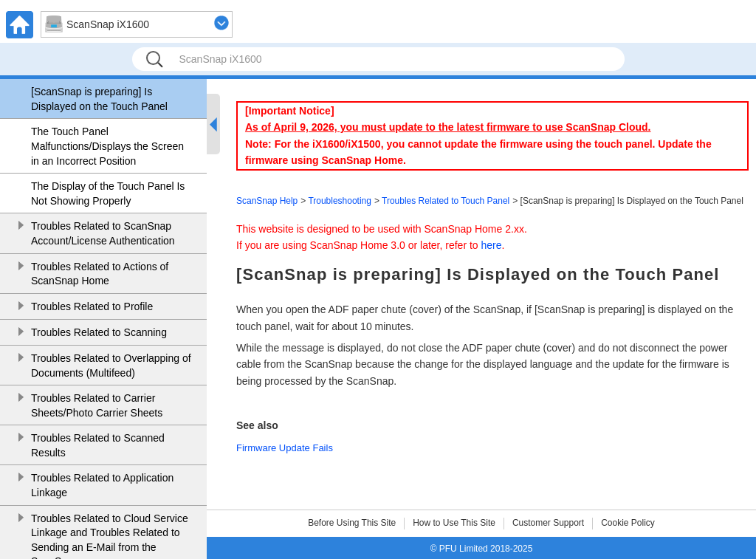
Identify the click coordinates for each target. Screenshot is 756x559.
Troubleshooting (340, 201)
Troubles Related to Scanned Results (98, 445)
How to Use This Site (454, 523)
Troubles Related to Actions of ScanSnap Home (100, 274)
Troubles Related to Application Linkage (102, 485)
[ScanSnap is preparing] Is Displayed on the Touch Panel (99, 99)
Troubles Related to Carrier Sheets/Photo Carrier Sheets (97, 405)
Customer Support (548, 523)
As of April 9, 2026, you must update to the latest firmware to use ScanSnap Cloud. (448, 127)
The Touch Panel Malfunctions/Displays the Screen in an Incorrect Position (107, 146)
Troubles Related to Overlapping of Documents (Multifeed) (111, 366)
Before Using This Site (352, 523)
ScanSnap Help (267, 201)
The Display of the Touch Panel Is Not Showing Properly (108, 193)
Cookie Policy (628, 523)
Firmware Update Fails (285, 448)
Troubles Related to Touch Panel (446, 201)
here (492, 245)
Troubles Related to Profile (92, 306)
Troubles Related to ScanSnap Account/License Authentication (103, 233)
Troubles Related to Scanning (99, 332)
